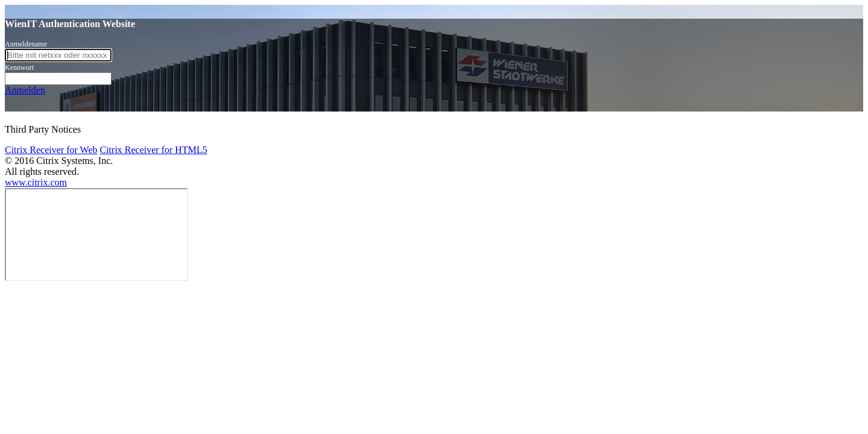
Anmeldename (26, 44)
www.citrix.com (36, 182)
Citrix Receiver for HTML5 (153, 150)
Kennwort (19, 68)
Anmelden (25, 90)
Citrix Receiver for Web (51, 150)
